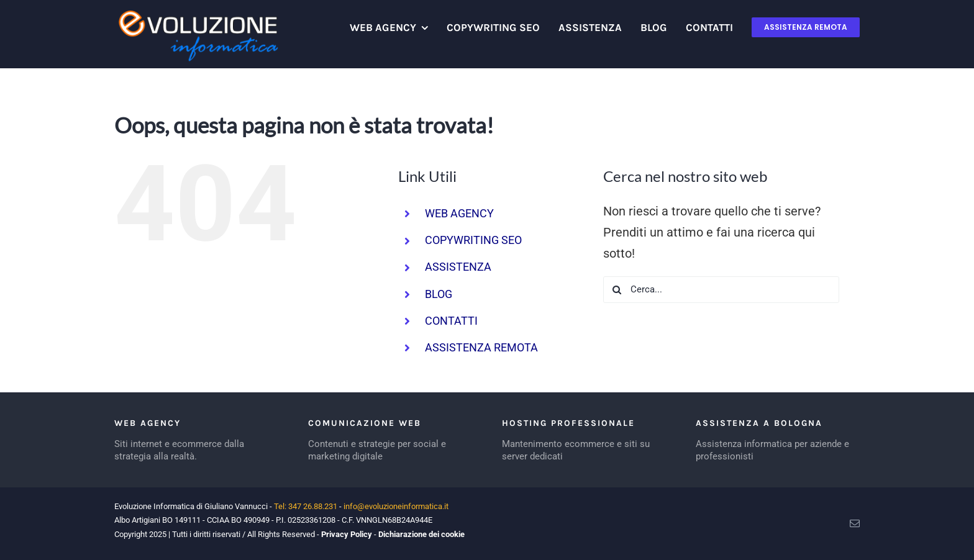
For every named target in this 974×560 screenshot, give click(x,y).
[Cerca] (617, 290)
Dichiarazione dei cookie (421, 534)
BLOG (439, 294)
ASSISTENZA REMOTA (481, 347)
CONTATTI (451, 321)
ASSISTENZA (458, 267)
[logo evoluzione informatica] (196, 12)
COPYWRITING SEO (473, 240)
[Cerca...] (721, 290)
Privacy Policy (347, 534)
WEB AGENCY (459, 213)
